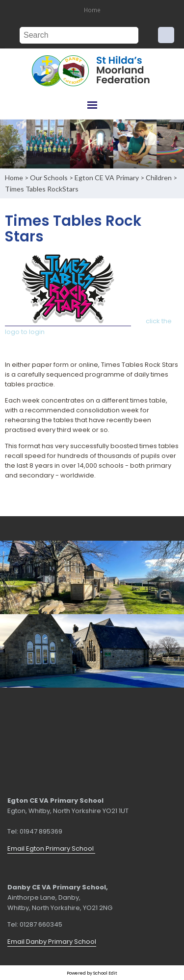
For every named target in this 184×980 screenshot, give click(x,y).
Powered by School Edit (92, 973)
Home (92, 10)
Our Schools (49, 178)
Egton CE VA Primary (107, 178)
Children (159, 178)
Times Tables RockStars (42, 189)
